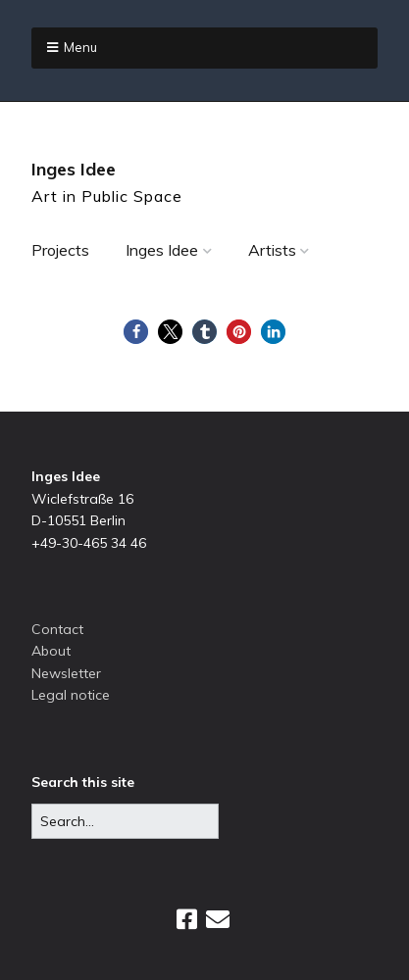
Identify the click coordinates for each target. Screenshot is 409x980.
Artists (272, 250)
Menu (80, 47)
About (51, 651)
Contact (57, 629)
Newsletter (66, 673)
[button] (136, 332)
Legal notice (71, 695)
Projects (60, 250)
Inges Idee (74, 169)
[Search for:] (125, 821)
